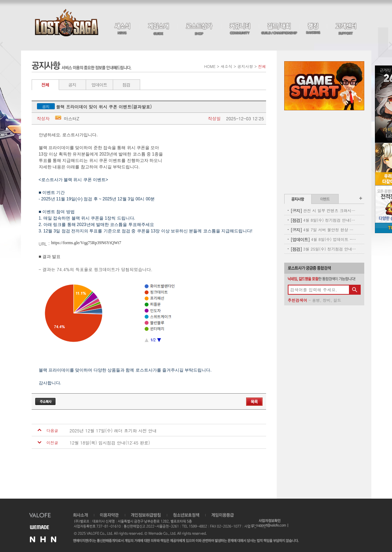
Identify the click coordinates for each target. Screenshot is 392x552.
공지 (72, 85)
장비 (327, 300)
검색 (355, 290)
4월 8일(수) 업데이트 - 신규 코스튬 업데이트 (324, 239)
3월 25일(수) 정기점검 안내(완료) (324, 249)
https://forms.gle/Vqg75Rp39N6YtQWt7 (86, 243)
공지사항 (298, 199)
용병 (316, 300)
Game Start (324, 86)
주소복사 (45, 401)
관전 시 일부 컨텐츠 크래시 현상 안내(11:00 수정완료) (324, 211)
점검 (126, 85)
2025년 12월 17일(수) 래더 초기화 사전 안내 (113, 431)
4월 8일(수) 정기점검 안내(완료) (324, 220)
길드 (337, 300)
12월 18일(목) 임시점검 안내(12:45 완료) (110, 443)
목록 (254, 402)
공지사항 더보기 (361, 198)
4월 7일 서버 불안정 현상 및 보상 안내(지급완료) (324, 230)
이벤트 (325, 199)
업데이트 (99, 85)
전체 (45, 85)
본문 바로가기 (0, 0)
